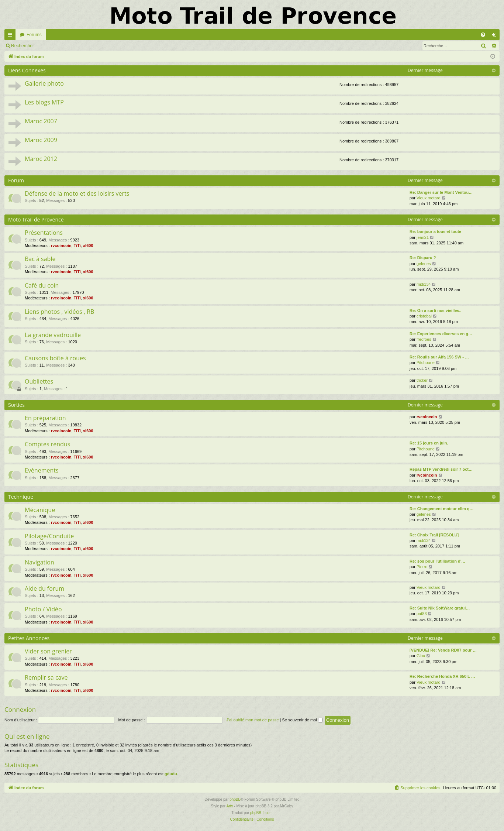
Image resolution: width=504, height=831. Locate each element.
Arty (230, 806)
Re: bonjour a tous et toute (435, 231)
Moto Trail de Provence (36, 219)
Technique (21, 497)
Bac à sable (40, 259)
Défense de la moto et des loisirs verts (77, 193)
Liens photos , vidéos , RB (59, 312)
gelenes (424, 264)
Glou (421, 656)
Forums (34, 35)
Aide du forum (44, 588)
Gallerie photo (44, 83)
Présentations (44, 233)
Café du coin (42, 285)
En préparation (45, 418)
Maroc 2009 (41, 140)
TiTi (77, 245)
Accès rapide (11, 36)
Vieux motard (429, 198)
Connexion (55, 46)
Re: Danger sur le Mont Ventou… (441, 192)
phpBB (235, 799)
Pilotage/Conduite (49, 536)
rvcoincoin (61, 245)
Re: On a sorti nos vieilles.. (436, 310)
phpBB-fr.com (261, 813)
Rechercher (23, 46)
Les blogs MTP (44, 102)
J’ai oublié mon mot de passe (252, 720)
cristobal (424, 316)
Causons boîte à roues (55, 358)
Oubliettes (39, 381)
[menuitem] (483, 35)
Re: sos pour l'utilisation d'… (437, 561)
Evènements (42, 470)
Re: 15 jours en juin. (429, 443)
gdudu (171, 774)
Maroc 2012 (41, 159)
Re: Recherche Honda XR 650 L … (442, 676)
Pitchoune (426, 363)
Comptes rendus (47, 444)
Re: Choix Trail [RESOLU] (434, 535)
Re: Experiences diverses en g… (441, 334)
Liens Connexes (27, 70)
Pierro (422, 567)
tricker (422, 380)
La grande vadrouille (53, 335)
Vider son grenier (48, 651)
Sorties (16, 405)
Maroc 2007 (41, 121)
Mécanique (40, 510)
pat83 (422, 614)
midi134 (424, 284)
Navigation (39, 562)
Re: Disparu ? (423, 258)
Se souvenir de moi (303, 720)
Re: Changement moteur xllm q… (442, 509)
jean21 (423, 237)
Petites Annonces (29, 638)
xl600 (88, 245)
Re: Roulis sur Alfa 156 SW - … (439, 357)
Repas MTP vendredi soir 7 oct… (441, 469)
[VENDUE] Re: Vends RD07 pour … (443, 650)
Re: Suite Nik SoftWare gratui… (440, 608)
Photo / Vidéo (43, 609)
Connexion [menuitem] (496, 36)
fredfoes (424, 339)
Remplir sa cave (46, 677)
